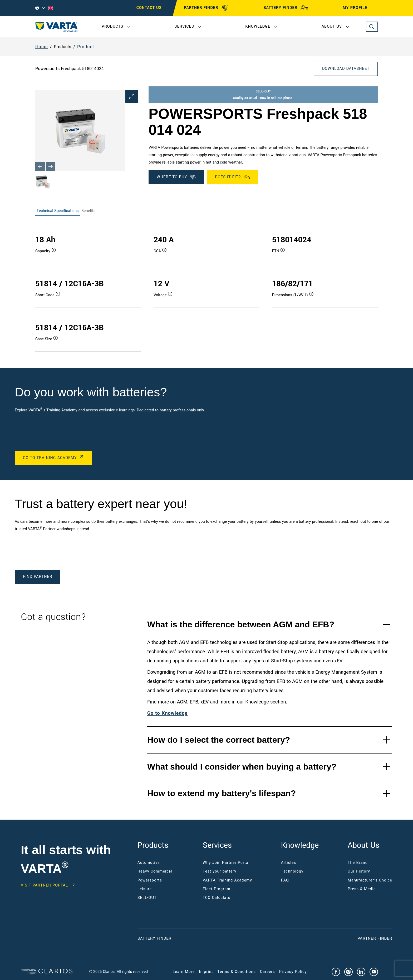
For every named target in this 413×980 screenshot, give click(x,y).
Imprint (206, 972)
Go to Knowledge (167, 713)
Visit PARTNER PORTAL (44, 885)
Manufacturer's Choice (370, 880)
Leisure (145, 889)
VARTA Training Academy (227, 880)
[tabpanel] (206, 288)
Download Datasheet (346, 69)
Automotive (149, 863)
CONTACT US (149, 8)
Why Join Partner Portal (226, 863)
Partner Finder (375, 939)
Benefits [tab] (88, 211)
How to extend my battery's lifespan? (222, 793)
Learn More (184, 972)
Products (112, 26)
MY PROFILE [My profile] (360, 8)
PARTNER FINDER (206, 8)
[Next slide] (51, 166)
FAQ (285, 880)
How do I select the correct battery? (219, 740)
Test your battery (220, 871)
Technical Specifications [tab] (58, 211)
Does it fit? (232, 177)
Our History (359, 871)
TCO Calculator (217, 898)
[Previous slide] (40, 166)
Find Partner (38, 577)
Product (86, 47)
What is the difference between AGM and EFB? (241, 624)
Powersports (150, 880)
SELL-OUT (147, 898)
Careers (267, 972)
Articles (289, 863)
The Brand (358, 863)
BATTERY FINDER (286, 8)
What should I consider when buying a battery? (242, 767)
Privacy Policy (293, 972)
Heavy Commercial (156, 871)
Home (42, 47)
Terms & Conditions (237, 972)
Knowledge (258, 26)
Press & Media (362, 889)
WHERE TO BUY (176, 177)
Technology (292, 871)
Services (184, 26)
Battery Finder (154, 939)
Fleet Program (217, 889)
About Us (332, 26)
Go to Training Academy (50, 458)
